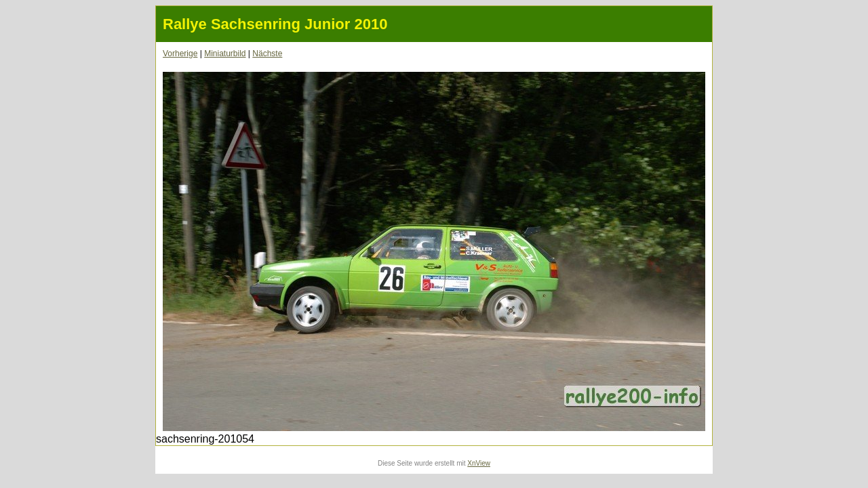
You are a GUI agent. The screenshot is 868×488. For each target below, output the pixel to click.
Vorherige (180, 54)
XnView (479, 463)
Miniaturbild (225, 54)
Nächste (267, 54)
